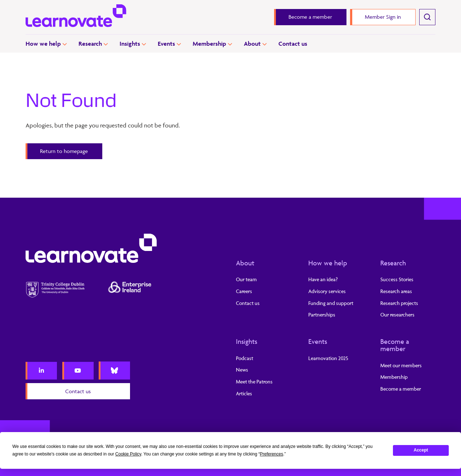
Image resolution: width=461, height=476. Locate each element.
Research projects (399, 303)
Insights (130, 44)
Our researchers (397, 315)
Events (166, 44)
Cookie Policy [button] (128, 454)
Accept (421, 450)
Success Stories (397, 279)
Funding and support (331, 303)
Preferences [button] (271, 454)
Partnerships (322, 315)
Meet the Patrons (254, 381)
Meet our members (401, 365)
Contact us (293, 44)
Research (90, 44)
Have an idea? (323, 279)
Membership (209, 44)
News (242, 370)
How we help (43, 44)
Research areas (396, 291)
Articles (244, 393)
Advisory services (327, 291)
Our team (246, 279)
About (252, 44)
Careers (244, 291)
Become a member (395, 345)
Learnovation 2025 (328, 358)
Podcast (245, 358)
